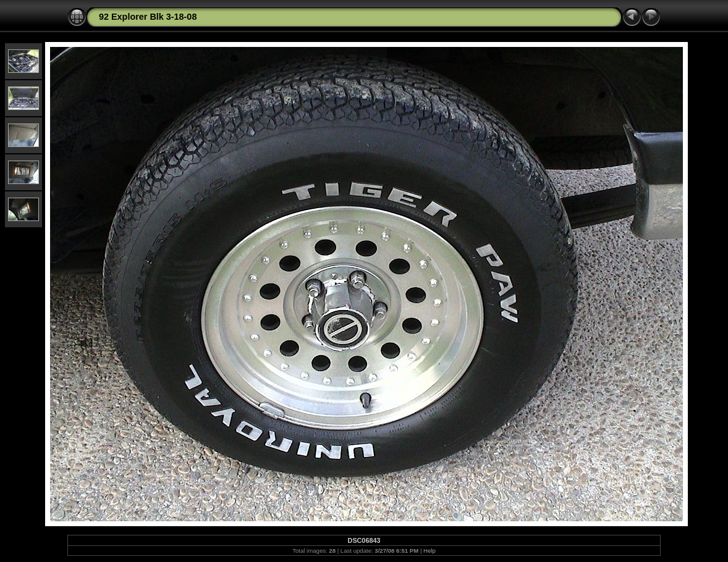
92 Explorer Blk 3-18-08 (148, 17)
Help (430, 551)
